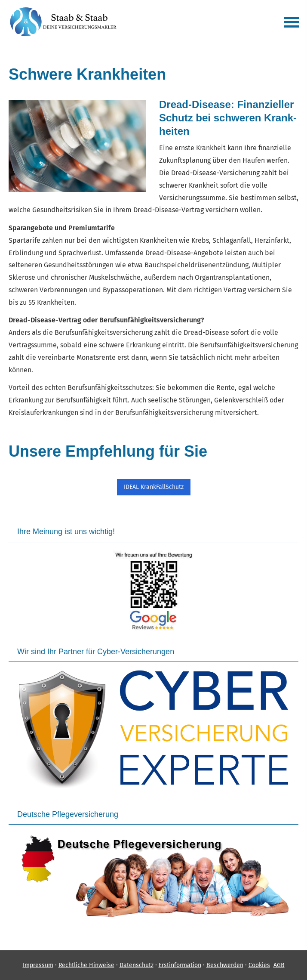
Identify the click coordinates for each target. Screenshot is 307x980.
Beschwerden (225, 965)
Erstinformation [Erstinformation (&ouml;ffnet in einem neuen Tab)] (180, 965)
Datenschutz (137, 965)
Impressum (38, 965)
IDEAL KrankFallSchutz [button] (154, 487)
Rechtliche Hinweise (86, 965)
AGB (279, 965)
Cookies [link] (259, 965)
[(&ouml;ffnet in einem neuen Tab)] (153, 591)
